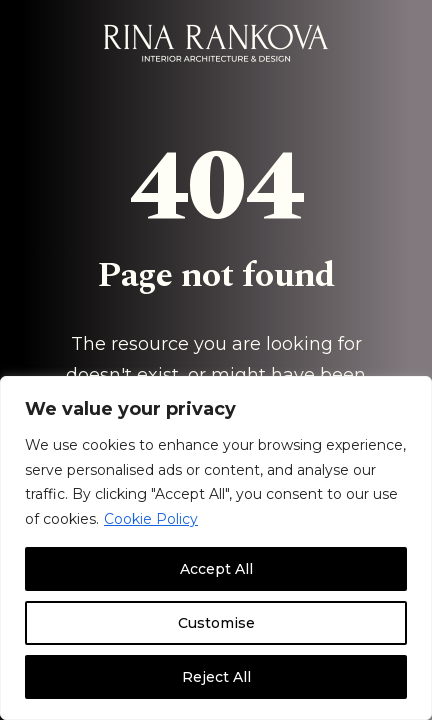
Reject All (216, 677)
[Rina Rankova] (216, 43)
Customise (216, 623)
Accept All (216, 569)
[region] (216, 548)
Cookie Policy (151, 519)
